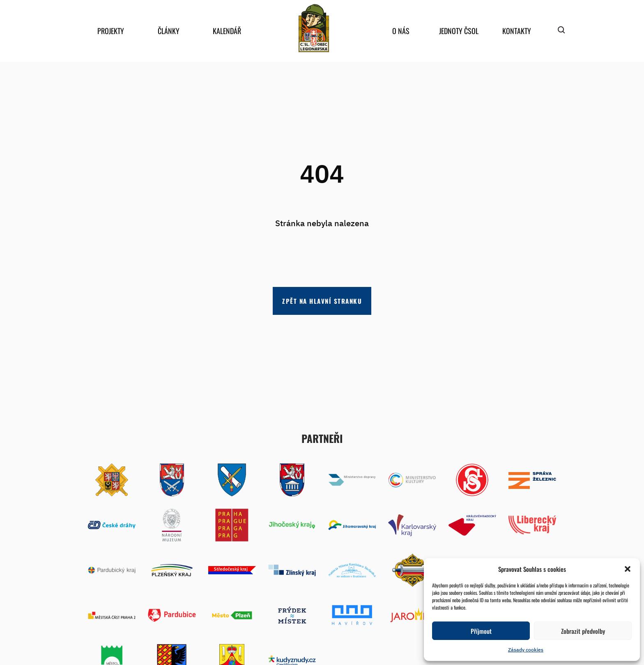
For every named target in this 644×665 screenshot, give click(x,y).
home (314, 28)
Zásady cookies (526, 650)
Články (169, 31)
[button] (628, 569)
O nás (401, 31)
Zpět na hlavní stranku (322, 301)
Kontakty (517, 31)
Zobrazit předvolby (583, 631)
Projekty (111, 31)
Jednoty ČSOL (459, 31)
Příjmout (481, 631)
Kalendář (227, 31)
